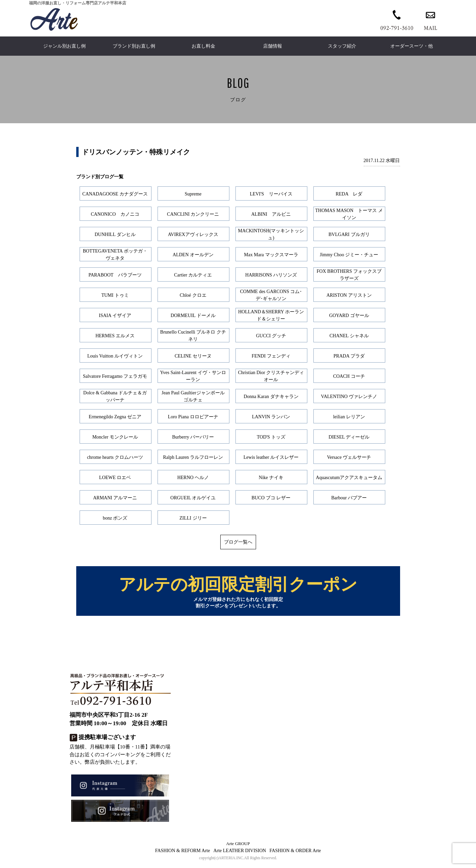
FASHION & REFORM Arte (183, 854)
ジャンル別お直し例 (64, 46)
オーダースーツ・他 (412, 46)
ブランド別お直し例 (134, 46)
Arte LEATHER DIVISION (240, 854)
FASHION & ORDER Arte (295, 854)
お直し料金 (203, 46)
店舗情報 (273, 46)
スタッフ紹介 (342, 46)
